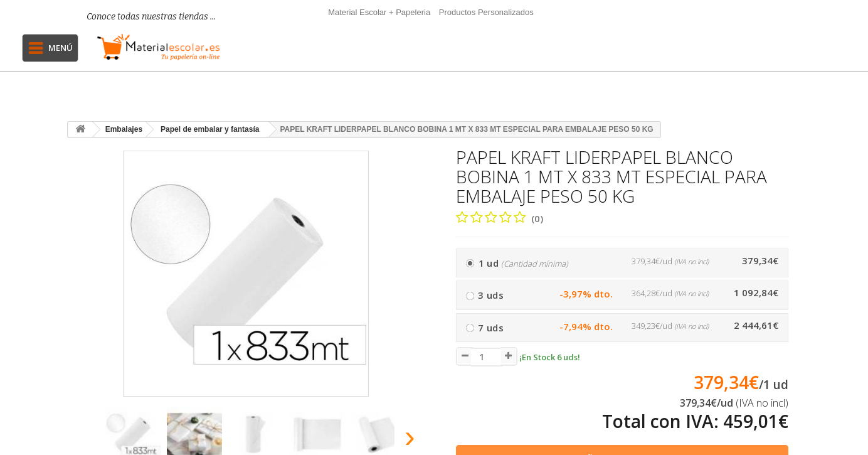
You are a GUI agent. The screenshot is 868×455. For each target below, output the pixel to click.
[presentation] (82, 440)
